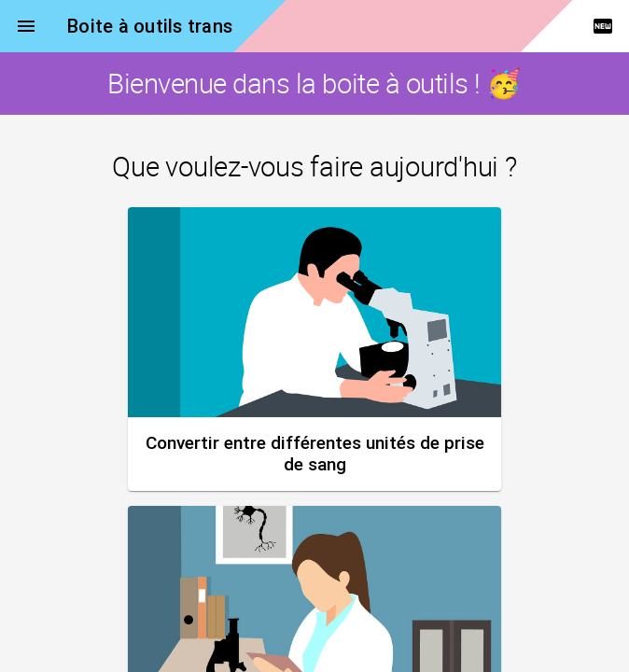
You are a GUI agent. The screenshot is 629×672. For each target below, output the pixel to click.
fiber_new (603, 26)
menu (26, 26)
